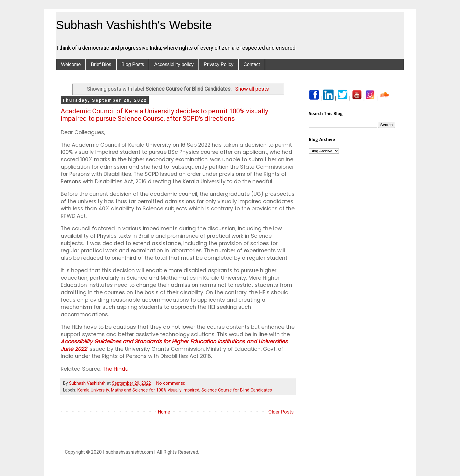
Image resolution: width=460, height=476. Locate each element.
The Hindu (116, 369)
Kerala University (93, 390)
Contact (252, 64)
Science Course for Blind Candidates (237, 390)
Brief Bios (101, 64)
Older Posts (281, 412)
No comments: (171, 383)
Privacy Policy (219, 64)
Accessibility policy (174, 64)
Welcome (71, 64)
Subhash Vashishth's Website (134, 25)
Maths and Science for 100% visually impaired (155, 390)
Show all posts (252, 89)
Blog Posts (133, 64)
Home (164, 412)
